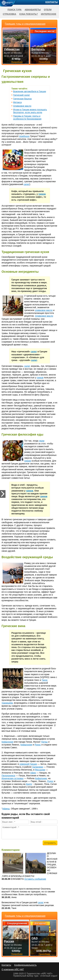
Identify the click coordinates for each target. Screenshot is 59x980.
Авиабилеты (33, 10)
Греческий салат (22, 95)
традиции (24, 136)
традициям (7, 703)
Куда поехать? (29, 14)
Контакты (52, 2)
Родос (38, 745)
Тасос (45, 680)
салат (27, 184)
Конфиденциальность (25, 965)
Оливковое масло (22, 106)
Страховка (10, 14)
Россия (9, 941)
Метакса (17, 102)
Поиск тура (15, 10)
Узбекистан (12, 49)
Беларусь (38, 49)
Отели (48, 10)
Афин (33, 773)
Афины (6, 809)
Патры (44, 742)
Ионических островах (13, 778)
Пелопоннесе (8, 776)
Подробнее (17, 954)
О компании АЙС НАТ (13, 969)
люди (42, 441)
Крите (29, 784)
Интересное (49, 14)
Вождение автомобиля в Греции (30, 91)
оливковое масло (44, 310)
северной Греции (28, 764)
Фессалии (40, 770)
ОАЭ (35, 938)
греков (42, 194)
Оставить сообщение (35, 879)
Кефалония (7, 742)
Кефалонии (41, 778)
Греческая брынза (22, 99)
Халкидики (38, 767)
